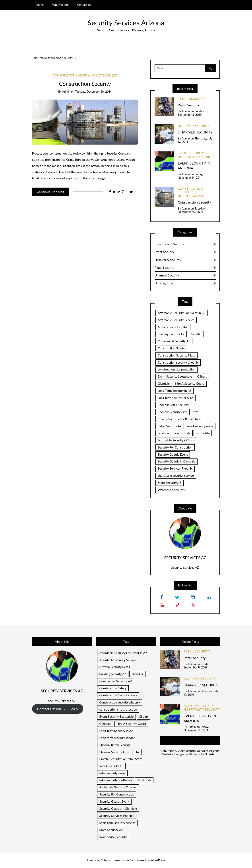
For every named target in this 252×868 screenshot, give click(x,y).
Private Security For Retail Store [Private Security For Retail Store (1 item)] (179, 419)
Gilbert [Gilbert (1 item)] (202, 376)
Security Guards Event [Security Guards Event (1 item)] (173, 454)
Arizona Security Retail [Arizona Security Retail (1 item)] (173, 327)
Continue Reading (50, 192)
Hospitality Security (196, 157)
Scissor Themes (111, 860)
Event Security (191, 153)
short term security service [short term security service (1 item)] (176, 475)
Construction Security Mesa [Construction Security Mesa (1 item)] (176, 355)
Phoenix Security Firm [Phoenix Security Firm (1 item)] (173, 412)
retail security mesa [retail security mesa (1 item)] (200, 426)
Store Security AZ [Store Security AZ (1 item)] (170, 483)
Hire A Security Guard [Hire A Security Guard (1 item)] (190, 383)
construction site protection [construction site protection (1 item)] (176, 369)
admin (66, 92)
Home (40, 5)
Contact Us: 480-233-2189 (58, 709)
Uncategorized (105, 75)
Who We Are (60, 5)
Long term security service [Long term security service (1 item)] (175, 398)
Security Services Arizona (126, 23)
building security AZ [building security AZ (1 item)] (171, 334)
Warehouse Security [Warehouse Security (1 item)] (171, 490)
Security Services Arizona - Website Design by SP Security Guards (190, 752)
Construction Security (71, 75)
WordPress (158, 860)
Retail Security (191, 99)
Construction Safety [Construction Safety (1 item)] (171, 348)
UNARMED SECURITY (195, 132)
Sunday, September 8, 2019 (191, 113)
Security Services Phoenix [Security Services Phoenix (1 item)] (175, 468)
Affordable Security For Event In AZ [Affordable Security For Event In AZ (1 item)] (182, 313)
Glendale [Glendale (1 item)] (164, 383)
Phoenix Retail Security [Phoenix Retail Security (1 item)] (173, 405)
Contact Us (84, 5)
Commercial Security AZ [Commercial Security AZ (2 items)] (174, 341)
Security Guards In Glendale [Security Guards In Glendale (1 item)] (176, 461)
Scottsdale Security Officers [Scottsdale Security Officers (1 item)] (176, 440)
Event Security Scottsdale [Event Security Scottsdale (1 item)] (175, 376)
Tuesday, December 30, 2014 (93, 92)
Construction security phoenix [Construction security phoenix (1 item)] (178, 362)
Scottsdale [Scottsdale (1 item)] (203, 433)
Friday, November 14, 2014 (190, 176)
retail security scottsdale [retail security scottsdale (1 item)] (174, 433)
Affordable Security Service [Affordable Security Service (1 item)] (176, 320)
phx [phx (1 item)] (195, 412)
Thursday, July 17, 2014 (195, 140)
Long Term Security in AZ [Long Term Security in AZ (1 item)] (175, 391)
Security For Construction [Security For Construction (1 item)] (175, 447)
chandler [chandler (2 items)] (196, 334)
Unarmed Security (194, 126)
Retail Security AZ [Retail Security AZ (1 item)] (170, 426)
